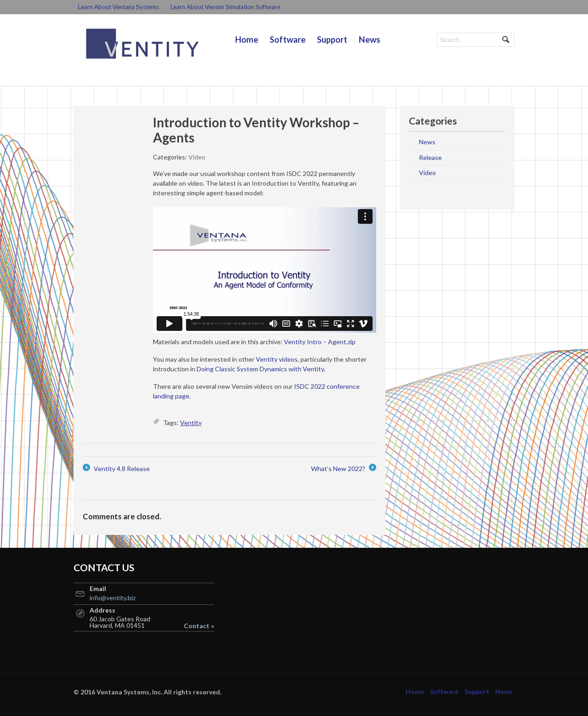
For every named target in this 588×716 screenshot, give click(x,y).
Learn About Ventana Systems (119, 7)
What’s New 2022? (344, 469)
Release (430, 157)
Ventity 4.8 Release (116, 469)
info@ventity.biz (113, 598)
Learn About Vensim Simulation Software (225, 7)
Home (247, 40)
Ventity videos (277, 359)
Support (332, 40)
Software (288, 40)
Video (197, 157)
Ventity (191, 423)
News (370, 40)
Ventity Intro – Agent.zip (320, 342)
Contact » (199, 626)
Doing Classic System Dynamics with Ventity (260, 369)
